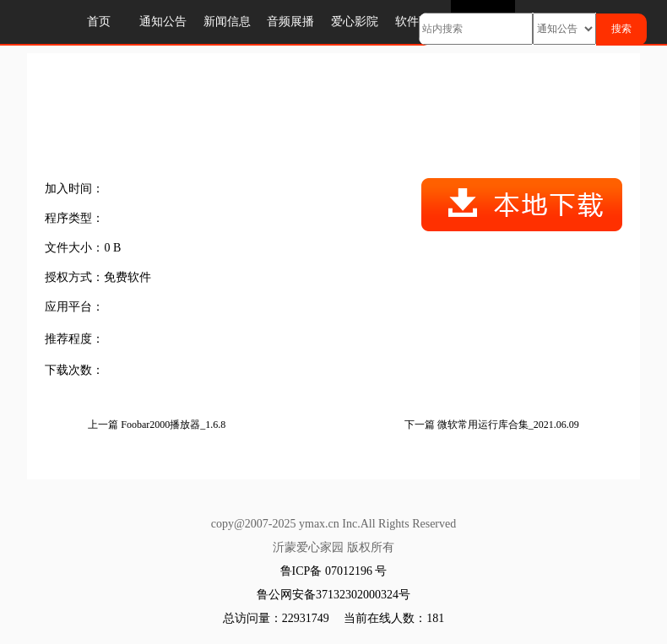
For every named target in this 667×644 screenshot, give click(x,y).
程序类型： (74, 218)
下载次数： (74, 370)
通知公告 (163, 22)
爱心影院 (355, 22)
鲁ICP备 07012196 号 (334, 571)
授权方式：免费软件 (98, 277)
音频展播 (290, 22)
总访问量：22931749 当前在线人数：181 (334, 618)
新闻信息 (227, 22)
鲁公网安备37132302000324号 (333, 595)
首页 (99, 22)
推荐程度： (74, 339)
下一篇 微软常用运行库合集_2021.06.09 (492, 425)
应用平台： (74, 307)
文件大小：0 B (83, 248)
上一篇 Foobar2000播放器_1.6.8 (157, 425)
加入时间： (74, 189)
